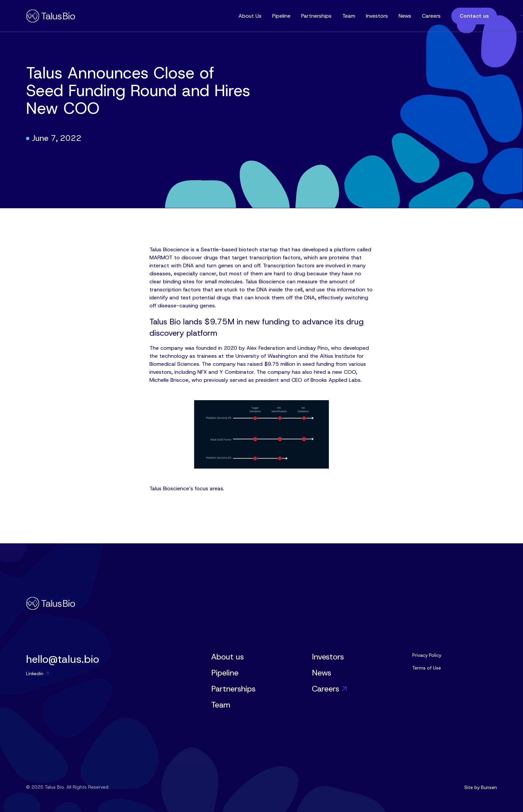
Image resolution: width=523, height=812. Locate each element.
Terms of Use (427, 668)
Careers (431, 16)
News (405, 16)
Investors (377, 16)
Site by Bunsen (481, 787)
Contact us (474, 16)
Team (349, 16)
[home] (51, 16)
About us (227, 657)
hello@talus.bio (63, 659)
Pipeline (281, 16)
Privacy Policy (427, 655)
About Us (250, 16)
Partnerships (316, 16)
